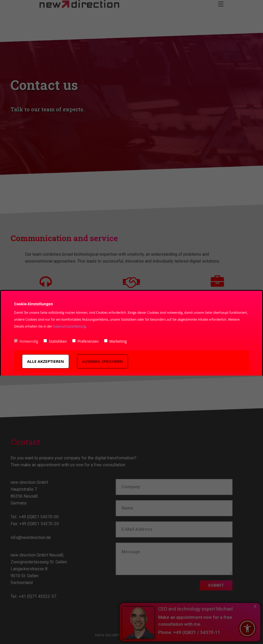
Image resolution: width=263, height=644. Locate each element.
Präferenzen (85, 341)
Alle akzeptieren (46, 361)
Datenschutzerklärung (70, 326)
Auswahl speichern (102, 361)
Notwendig (26, 341)
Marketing (115, 341)
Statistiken (55, 341)
